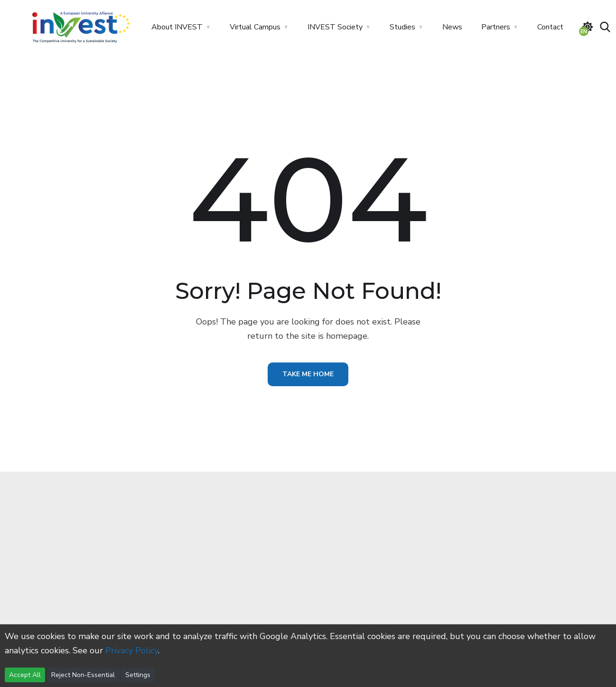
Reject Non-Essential (83, 675)
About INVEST (177, 27)
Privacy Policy (132, 650)
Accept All (25, 675)
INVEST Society (335, 27)
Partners (496, 27)
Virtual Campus (255, 27)
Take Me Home (308, 374)
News (452, 27)
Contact (550, 27)
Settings (138, 675)
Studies (402, 27)
